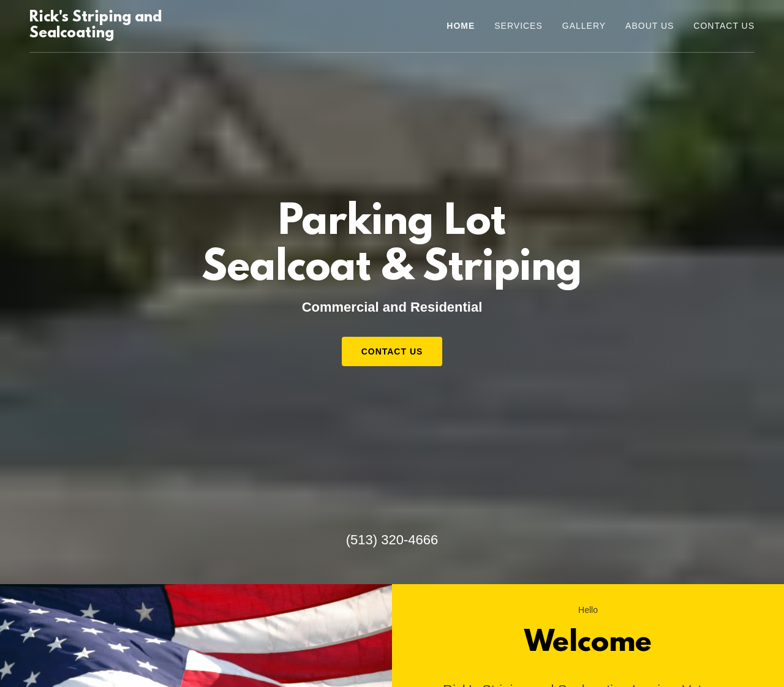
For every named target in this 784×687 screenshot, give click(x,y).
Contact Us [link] (724, 26)
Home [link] (461, 26)
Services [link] (518, 26)
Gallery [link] (584, 26)
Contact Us (392, 351)
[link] (139, 34)
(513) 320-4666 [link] (392, 540)
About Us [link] (650, 26)
